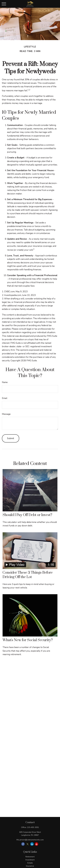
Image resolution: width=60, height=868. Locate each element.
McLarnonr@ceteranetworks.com (30, 840)
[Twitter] (27, 844)
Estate (30, 863)
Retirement (30, 857)
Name (5, 382)
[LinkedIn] (32, 844)
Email (5, 398)
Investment (30, 860)
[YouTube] (37, 844)
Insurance (30, 866)
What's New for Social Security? (28, 640)
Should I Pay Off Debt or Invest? (27, 515)
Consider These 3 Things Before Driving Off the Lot (28, 575)
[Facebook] (23, 844)
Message (6, 414)
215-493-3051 (33, 827)
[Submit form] (11, 438)
